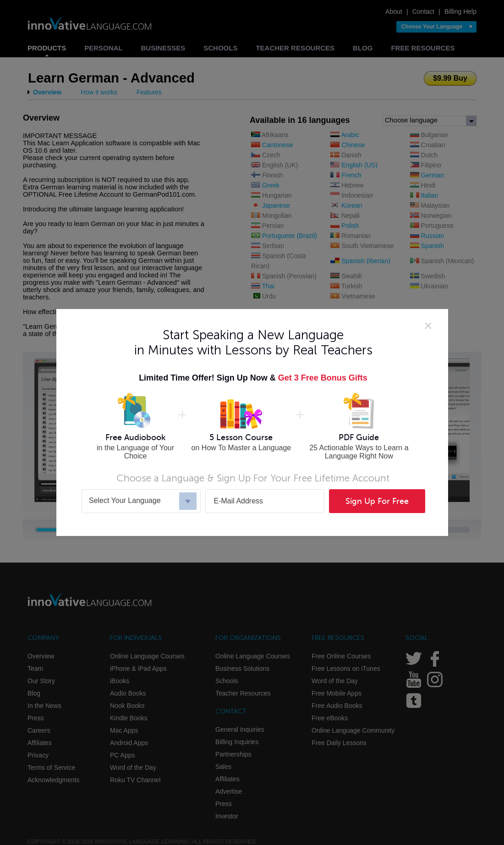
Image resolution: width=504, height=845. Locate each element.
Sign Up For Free (377, 501)
